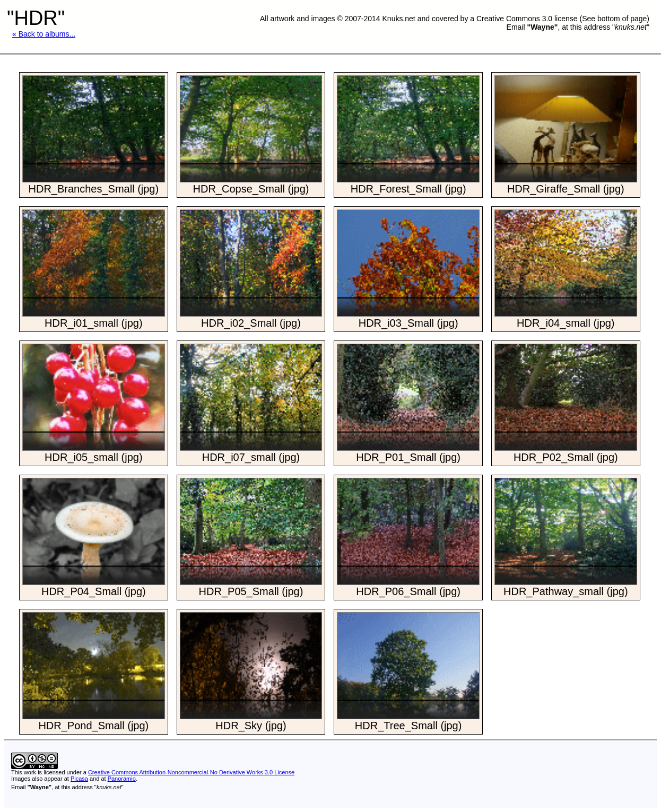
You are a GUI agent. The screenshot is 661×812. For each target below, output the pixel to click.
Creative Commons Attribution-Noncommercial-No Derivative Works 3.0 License (191, 772)
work (30, 772)
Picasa (79, 779)
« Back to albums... (44, 34)
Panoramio (122, 779)
